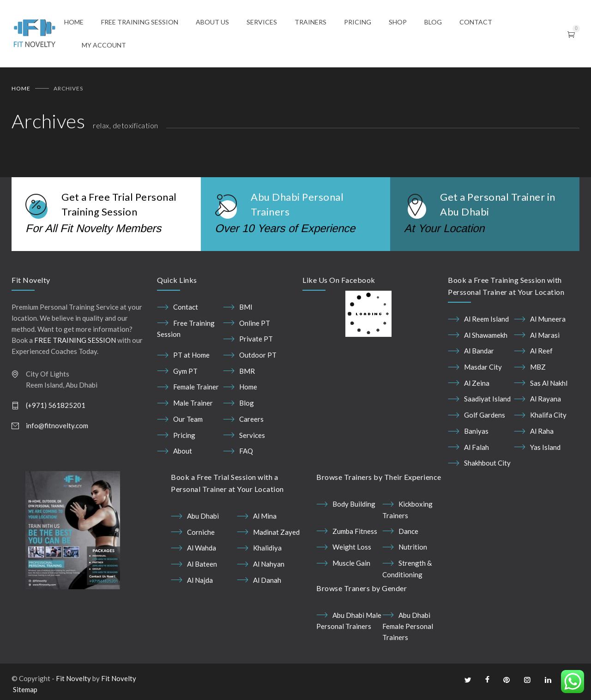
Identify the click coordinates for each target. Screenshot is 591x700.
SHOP (398, 22)
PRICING (358, 22)
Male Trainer (193, 403)
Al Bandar (479, 351)
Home (21, 88)
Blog (247, 403)
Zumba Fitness (355, 531)
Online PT (255, 323)
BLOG (433, 22)
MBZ (538, 367)
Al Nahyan (269, 564)
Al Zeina (477, 383)
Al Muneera (548, 319)
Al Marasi (545, 335)
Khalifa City (548, 415)
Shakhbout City (487, 463)
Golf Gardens (485, 415)
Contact (186, 307)
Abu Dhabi (203, 516)
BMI (246, 307)
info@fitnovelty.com (57, 425)
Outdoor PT (258, 355)
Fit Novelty (73, 679)
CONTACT (476, 22)
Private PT (256, 339)
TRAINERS (311, 22)
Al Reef (541, 351)
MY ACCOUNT (104, 45)
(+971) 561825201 (56, 405)
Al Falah (476, 447)
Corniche (201, 532)
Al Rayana (546, 399)
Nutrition (413, 547)
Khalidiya (267, 548)
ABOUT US (212, 22)
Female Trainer (196, 387)
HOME (74, 22)
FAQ (246, 451)
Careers (251, 419)
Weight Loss (352, 547)
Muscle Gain (351, 563)
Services (252, 435)
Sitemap (25, 690)
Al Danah (267, 580)
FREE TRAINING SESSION (140, 22)
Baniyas (476, 431)
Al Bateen (202, 564)
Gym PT (185, 371)
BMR (247, 371)
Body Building (354, 504)
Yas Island (545, 447)
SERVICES (262, 22)
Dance (408, 531)
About (183, 451)
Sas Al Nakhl (549, 383)
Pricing (184, 435)
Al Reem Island (486, 319)
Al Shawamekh (486, 335)
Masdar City (483, 367)
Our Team (188, 419)
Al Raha (542, 431)
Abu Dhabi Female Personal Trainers (408, 626)
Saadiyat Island (487, 399)
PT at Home (191, 355)
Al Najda (200, 580)
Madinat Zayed (276, 532)
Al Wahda (202, 548)
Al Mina (265, 516)
